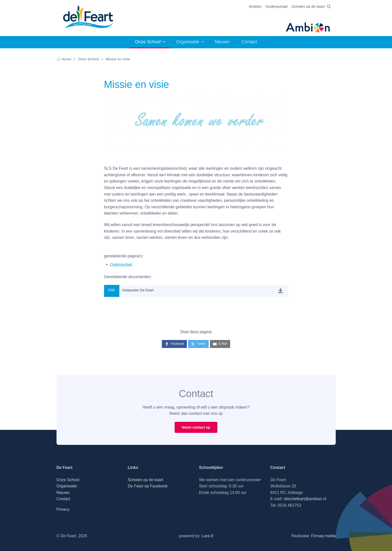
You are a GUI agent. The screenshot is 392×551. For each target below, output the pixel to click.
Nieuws (222, 42)
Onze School (148, 42)
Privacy (63, 509)
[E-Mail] (220, 344)
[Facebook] (174, 344)
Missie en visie (118, 59)
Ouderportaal (277, 6)
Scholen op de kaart (308, 6)
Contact (249, 42)
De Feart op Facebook (148, 486)
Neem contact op (196, 427)
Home (64, 59)
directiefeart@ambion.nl (305, 499)
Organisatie (188, 42)
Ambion (255, 6)
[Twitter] (198, 344)
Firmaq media (323, 536)
